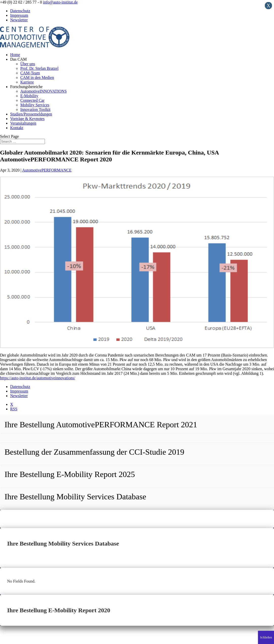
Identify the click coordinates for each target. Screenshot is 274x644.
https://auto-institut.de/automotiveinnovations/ (38, 378)
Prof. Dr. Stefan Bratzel (39, 68)
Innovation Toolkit (35, 109)
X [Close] (268, 6)
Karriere (27, 82)
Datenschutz (20, 11)
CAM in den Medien (37, 78)
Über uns (28, 64)
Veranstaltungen (23, 123)
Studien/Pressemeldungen (31, 114)
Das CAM (18, 59)
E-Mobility (29, 96)
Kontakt (17, 128)
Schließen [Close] (266, 637)
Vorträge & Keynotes (27, 119)
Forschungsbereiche (26, 87)
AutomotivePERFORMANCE (47, 170)
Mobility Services (35, 105)
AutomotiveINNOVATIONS (44, 91)
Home (15, 55)
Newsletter (19, 20)
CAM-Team (30, 73)
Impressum (19, 15)
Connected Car (32, 100)
